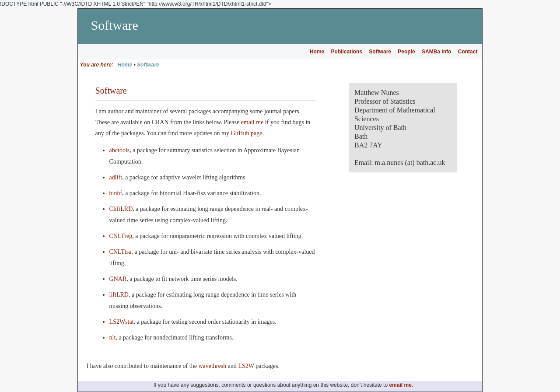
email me (252, 122)
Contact (468, 52)
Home (317, 52)
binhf (116, 193)
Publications (347, 52)
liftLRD (119, 295)
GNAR (118, 279)
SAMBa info (436, 52)
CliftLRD (121, 209)
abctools (120, 150)
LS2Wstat (122, 322)
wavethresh (212, 366)
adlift (116, 177)
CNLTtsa (121, 252)
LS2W (246, 366)
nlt (113, 338)
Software (380, 52)
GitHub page (246, 133)
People (406, 52)
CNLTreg (121, 236)
